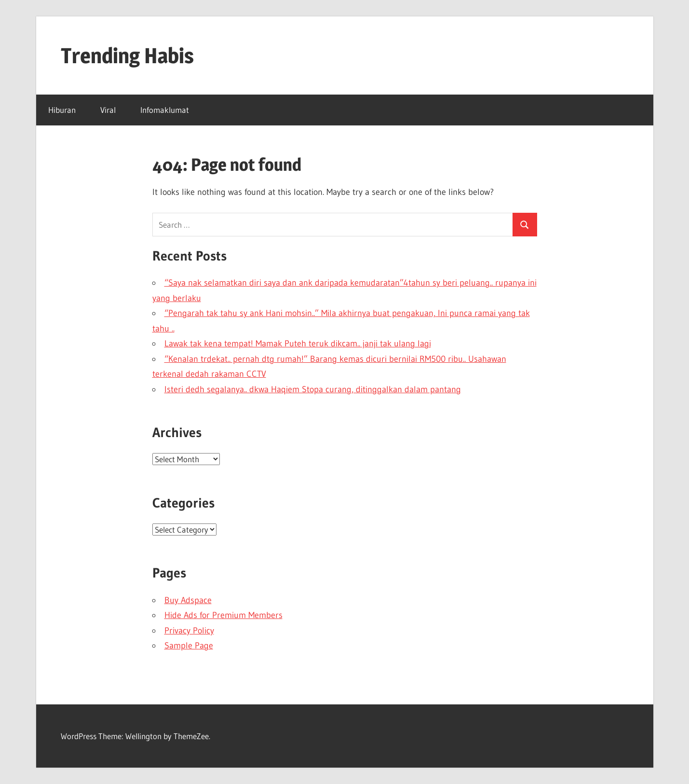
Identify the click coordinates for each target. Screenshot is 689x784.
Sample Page (189, 646)
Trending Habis (127, 55)
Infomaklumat (165, 110)
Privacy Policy (189, 631)
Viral (108, 110)
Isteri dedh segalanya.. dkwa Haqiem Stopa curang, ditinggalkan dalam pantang (313, 389)
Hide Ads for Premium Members (223, 615)
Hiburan (62, 110)
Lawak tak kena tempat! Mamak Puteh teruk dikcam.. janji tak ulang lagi (298, 344)
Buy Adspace (188, 600)
